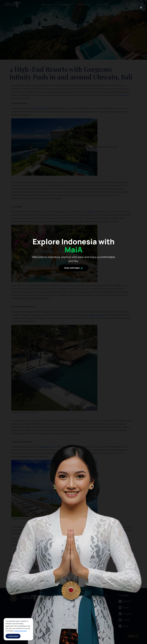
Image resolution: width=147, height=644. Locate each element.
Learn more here (20, 631)
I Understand (13, 636)
